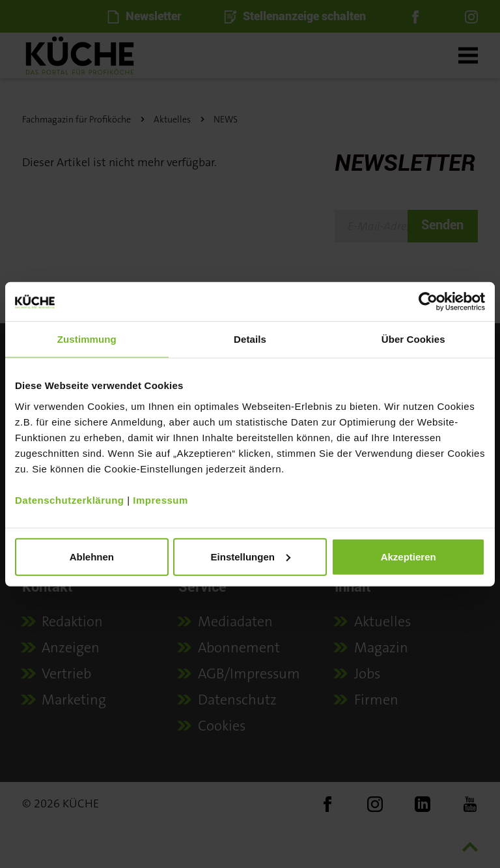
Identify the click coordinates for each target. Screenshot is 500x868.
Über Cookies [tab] (413, 339)
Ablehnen (92, 556)
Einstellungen (251, 556)
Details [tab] (250, 339)
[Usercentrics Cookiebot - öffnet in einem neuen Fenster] (428, 302)
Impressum (160, 499)
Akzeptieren (409, 556)
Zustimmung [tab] (87, 339)
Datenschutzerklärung (70, 499)
